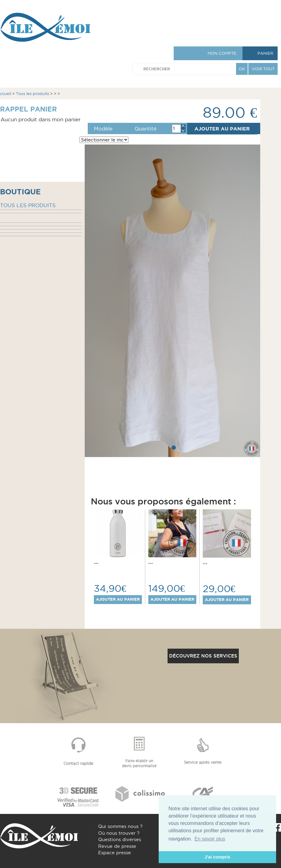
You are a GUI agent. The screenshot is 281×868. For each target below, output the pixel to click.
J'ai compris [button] (217, 857)
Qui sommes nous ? (120, 826)
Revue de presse (117, 846)
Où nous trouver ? (119, 833)
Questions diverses (120, 839)
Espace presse (115, 853)
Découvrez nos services (203, 656)
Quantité (146, 129)
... (96, 562)
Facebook (277, 827)
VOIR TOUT (263, 69)
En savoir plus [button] (210, 839)
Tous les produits (32, 93)
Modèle (103, 129)
